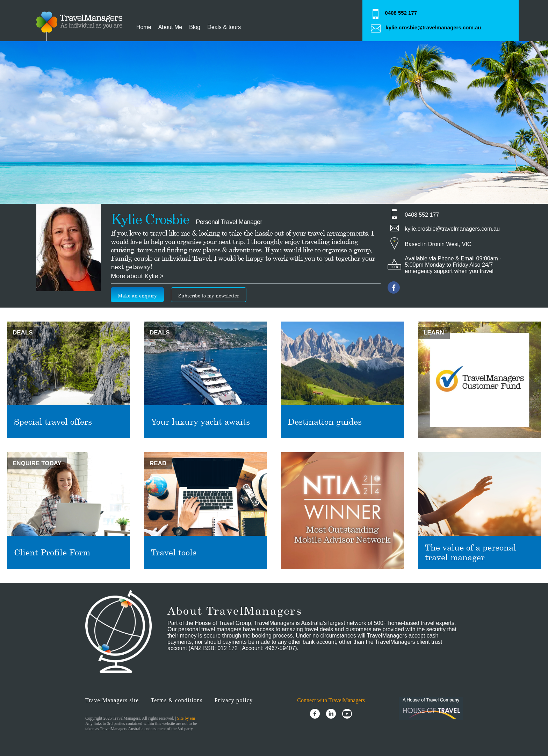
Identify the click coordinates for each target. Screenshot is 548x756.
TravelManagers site (112, 700)
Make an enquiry (137, 296)
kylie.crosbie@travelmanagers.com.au (433, 27)
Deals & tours (224, 27)
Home (144, 27)
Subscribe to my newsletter (209, 296)
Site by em (186, 718)
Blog (195, 27)
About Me (170, 27)
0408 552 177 (401, 13)
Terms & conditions (176, 700)
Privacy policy (234, 700)
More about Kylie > (137, 276)
